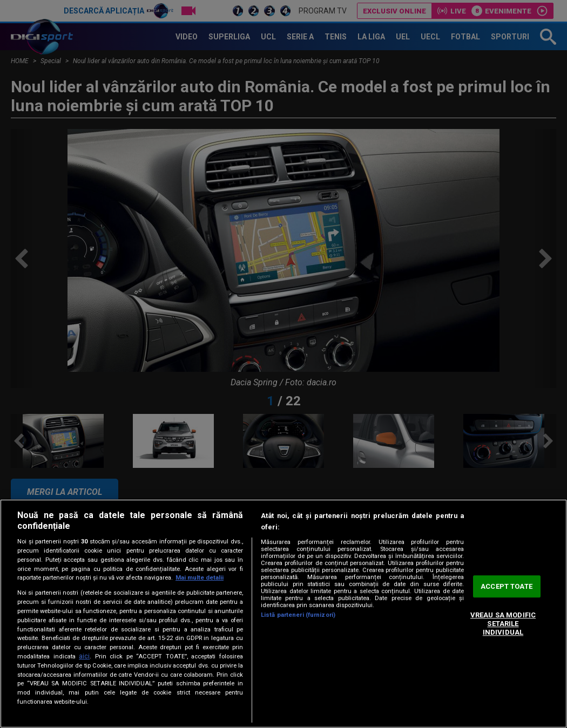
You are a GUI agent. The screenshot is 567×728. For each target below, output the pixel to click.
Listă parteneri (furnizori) (298, 615)
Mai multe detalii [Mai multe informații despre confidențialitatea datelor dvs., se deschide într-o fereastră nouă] (200, 578)
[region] (283, 614)
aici (84, 656)
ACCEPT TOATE (507, 586)
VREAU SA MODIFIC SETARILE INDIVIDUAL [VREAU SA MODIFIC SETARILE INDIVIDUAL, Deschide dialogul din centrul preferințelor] (503, 624)
